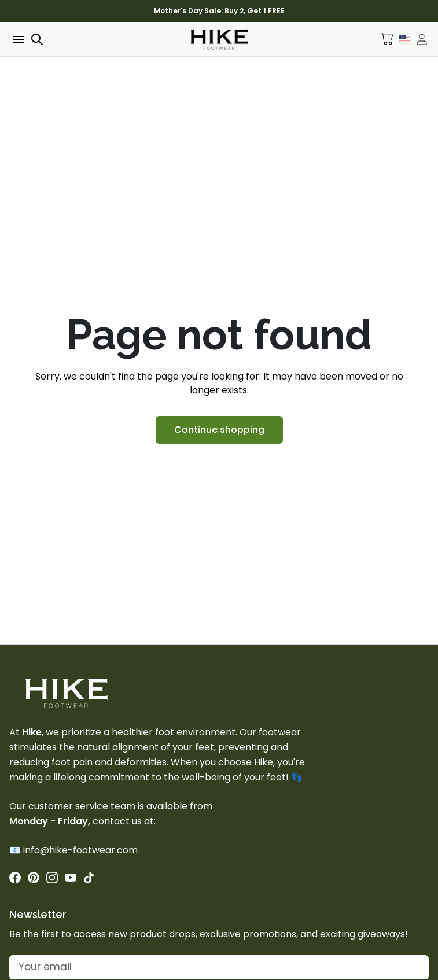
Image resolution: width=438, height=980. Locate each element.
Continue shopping (219, 430)
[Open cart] (387, 39)
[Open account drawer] (422, 39)
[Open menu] (17, 39)
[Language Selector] (405, 39)
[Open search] (37, 39)
